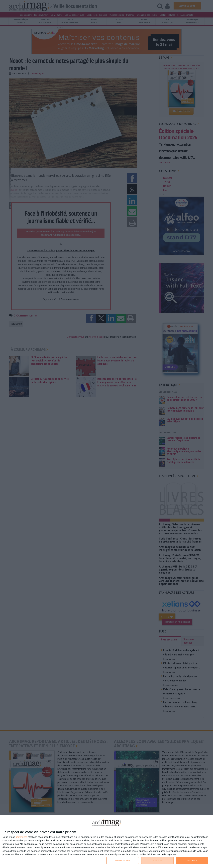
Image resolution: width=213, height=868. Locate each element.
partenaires (21, 837)
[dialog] (106, 842)
